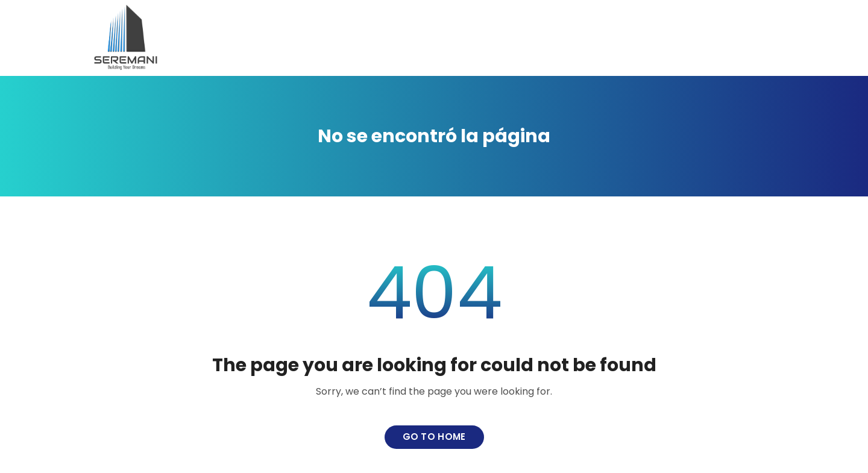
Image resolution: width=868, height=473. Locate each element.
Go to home (434, 437)
